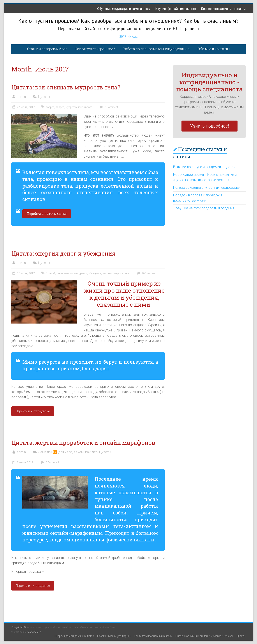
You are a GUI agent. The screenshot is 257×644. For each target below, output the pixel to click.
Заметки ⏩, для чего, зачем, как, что (68, 452)
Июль (134, 37)
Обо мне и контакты (214, 49)
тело (80, 107)
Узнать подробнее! (209, 126)
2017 (123, 37)
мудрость (71, 107)
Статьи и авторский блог (47, 49)
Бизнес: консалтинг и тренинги (223, 9)
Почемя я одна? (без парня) (114, 636)
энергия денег (121, 273)
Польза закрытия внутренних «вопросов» (206, 188)
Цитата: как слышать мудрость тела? (66, 87)
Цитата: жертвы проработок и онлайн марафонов (83, 443)
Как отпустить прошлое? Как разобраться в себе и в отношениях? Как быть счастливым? (128, 21)
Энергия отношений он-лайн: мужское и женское (204, 636)
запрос (60, 107)
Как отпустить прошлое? (95, 49)
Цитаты (44, 97)
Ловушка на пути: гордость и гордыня (204, 208)
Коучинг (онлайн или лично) (176, 9)
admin (21, 97)
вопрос (50, 107)
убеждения (95, 273)
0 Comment (108, 107)
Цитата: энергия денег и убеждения (63, 253)
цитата (88, 107)
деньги (83, 273)
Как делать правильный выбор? (153, 636)
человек (107, 273)
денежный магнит (67, 273)
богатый (51, 273)
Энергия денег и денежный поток (74, 636)
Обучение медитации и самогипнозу (124, 9)
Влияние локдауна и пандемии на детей (204, 167)
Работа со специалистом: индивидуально (156, 49)
